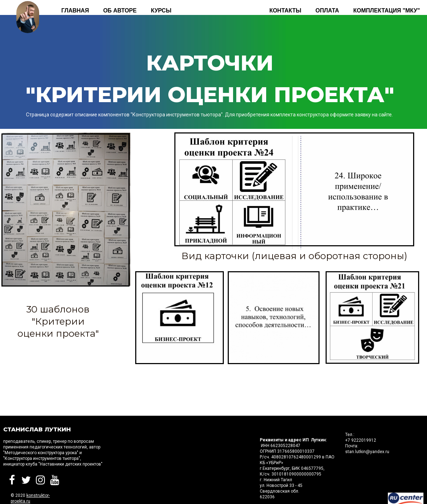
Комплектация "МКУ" (387, 10)
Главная (75, 10)
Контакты (285, 10)
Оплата (327, 10)
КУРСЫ (161, 10)
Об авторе (120, 10)
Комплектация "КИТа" (220, 10)
